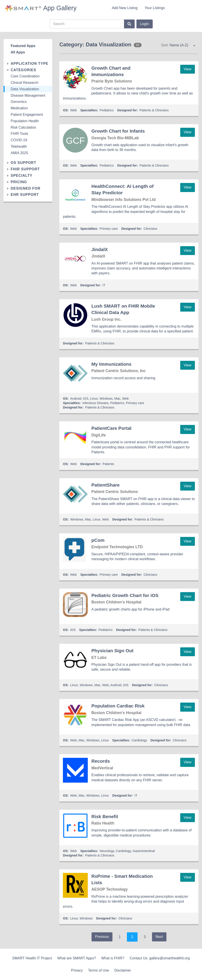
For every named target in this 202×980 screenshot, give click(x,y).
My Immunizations (111, 364)
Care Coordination (25, 76)
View (188, 69)
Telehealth (19, 146)
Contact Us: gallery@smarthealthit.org (160, 958)
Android (76, 399)
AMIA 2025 (19, 153)
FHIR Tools (19, 134)
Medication (19, 108)
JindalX (100, 249)
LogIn (144, 24)
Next (159, 937)
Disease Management (28, 95)
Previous (102, 937)
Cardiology (139, 740)
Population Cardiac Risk (118, 706)
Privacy (77, 970)
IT (104, 285)
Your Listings (155, 8)
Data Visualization (25, 89)
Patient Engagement (27, 115)
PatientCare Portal (111, 428)
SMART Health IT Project (32, 958)
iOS (86, 399)
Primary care (109, 229)
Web (73, 110)
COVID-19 (19, 140)
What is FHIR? (113, 958)
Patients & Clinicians (154, 110)
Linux (94, 399)
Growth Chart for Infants (118, 131)
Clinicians (150, 229)
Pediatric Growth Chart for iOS (125, 595)
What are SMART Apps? (77, 958)
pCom (98, 540)
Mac (117, 399)
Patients (108, 464)
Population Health (25, 121)
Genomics (19, 102)
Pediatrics (107, 110)
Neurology (107, 851)
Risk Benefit (105, 816)
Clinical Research (25, 83)
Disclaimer (123, 970)
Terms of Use (98, 970)
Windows (106, 399)
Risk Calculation (23, 127)
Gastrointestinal (144, 851)
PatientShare (105, 485)
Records (101, 761)
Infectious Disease (95, 403)
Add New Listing (125, 8)
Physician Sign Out (112, 651)
